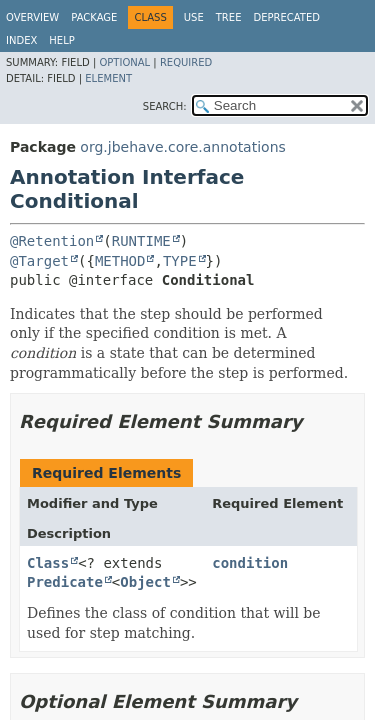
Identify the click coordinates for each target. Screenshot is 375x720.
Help (61, 40)
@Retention (52, 241)
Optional (124, 62)
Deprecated (286, 17)
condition (250, 563)
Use (194, 17)
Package (94, 17)
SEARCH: (165, 106)
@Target (39, 261)
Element (108, 78)
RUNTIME (141, 241)
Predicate (65, 582)
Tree (229, 17)
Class (48, 563)
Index (21, 40)
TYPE (180, 261)
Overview (32, 17)
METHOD (120, 261)
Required (186, 62)
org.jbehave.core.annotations (182, 147)
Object (145, 582)
